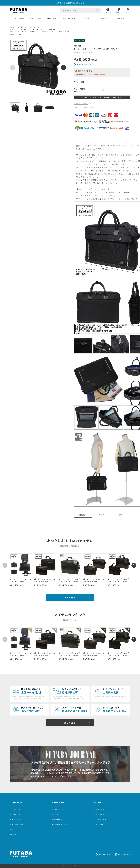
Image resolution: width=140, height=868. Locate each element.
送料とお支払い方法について (106, 814)
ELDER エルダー (65, 32)
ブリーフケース (35, 27)
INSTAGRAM (123, 854)
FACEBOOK (103, 854)
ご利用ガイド (119, 12)
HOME (12, 27)
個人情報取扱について (61, 824)
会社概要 (55, 814)
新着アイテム (53, 19)
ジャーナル (122, 19)
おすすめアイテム (70, 19)
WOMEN (104, 19)
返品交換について (81, 104)
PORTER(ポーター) (50, 29)
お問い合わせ (99, 824)
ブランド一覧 (18, 19)
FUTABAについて (59, 809)
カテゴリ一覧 (36, 19)
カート (128, 12)
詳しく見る (70, 723)
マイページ (108, 12)
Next (63, 68)
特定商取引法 (57, 819)
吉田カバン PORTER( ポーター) (40, 32)
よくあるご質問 (100, 819)
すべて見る (70, 597)
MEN (87, 19)
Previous (13, 68)
